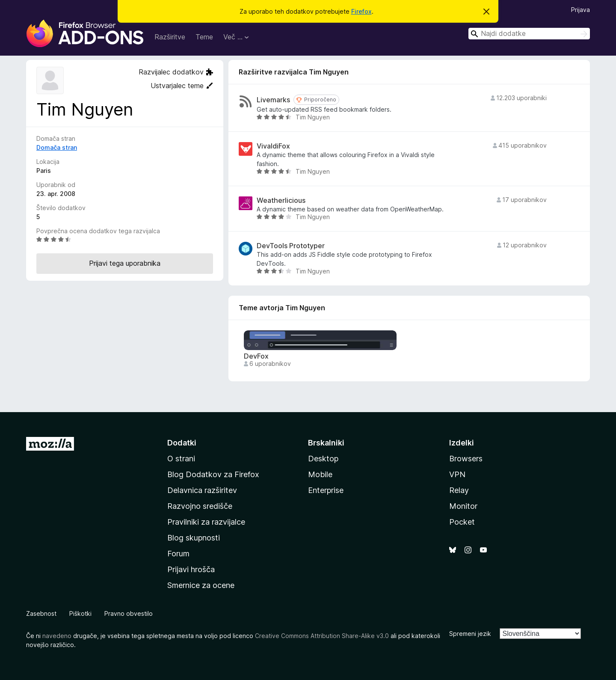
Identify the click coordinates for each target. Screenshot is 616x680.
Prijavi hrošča (191, 569)
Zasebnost (41, 613)
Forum (178, 554)
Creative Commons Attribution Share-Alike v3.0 (322, 636)
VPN (457, 474)
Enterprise (326, 490)
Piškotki (80, 613)
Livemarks (273, 100)
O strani (181, 459)
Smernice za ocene (201, 585)
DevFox (256, 356)
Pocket (462, 522)
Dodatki (182, 443)
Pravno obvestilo (129, 613)
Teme (204, 37)
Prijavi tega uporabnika (125, 263)
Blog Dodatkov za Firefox (213, 474)
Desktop (323, 459)
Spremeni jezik (470, 634)
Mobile (320, 474)
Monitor (463, 506)
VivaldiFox (273, 146)
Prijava (580, 10)
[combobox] (529, 34)
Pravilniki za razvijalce (206, 522)
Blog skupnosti (194, 538)
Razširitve (170, 37)
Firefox (361, 11)
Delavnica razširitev (202, 490)
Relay (459, 490)
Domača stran (57, 147)
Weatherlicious (281, 200)
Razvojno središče (200, 506)
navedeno (57, 636)
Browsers (466, 459)
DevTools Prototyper (291, 246)
